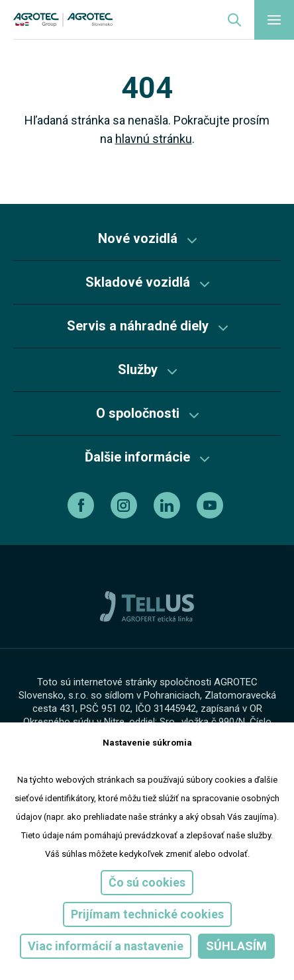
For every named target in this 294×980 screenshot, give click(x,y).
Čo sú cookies (147, 882)
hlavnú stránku (154, 139)
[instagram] (125, 505)
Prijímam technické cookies (147, 914)
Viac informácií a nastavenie (106, 946)
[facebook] (82, 505)
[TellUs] (147, 606)
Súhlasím (236, 946)
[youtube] (212, 505)
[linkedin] (169, 505)
